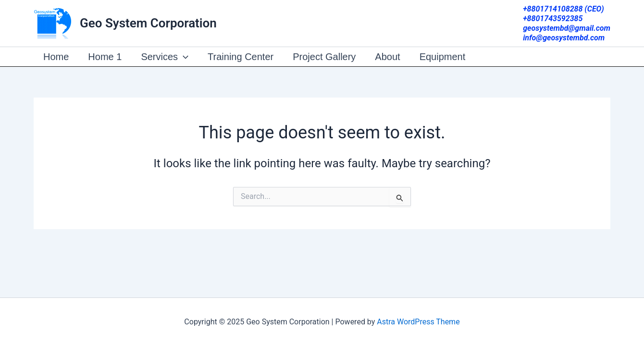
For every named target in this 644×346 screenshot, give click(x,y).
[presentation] (183, 57)
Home (56, 57)
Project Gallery (324, 57)
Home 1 (105, 57)
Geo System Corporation (148, 23)
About (387, 57)
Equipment (443, 57)
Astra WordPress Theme (418, 322)
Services (165, 57)
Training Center (241, 57)
